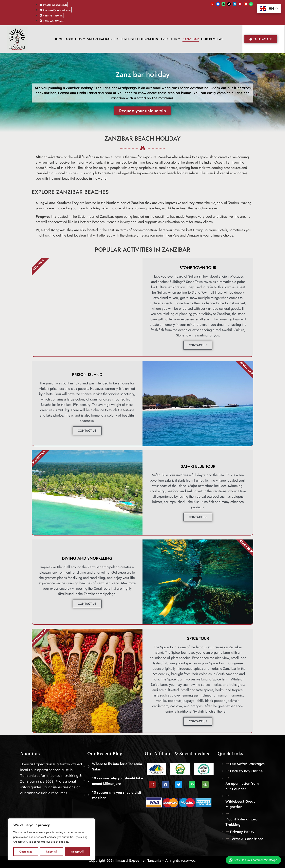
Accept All (77, 852)
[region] (51, 839)
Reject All (52, 852)
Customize (26, 852)
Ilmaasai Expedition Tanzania (138, 860)
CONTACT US (198, 345)
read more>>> (32, 799)
